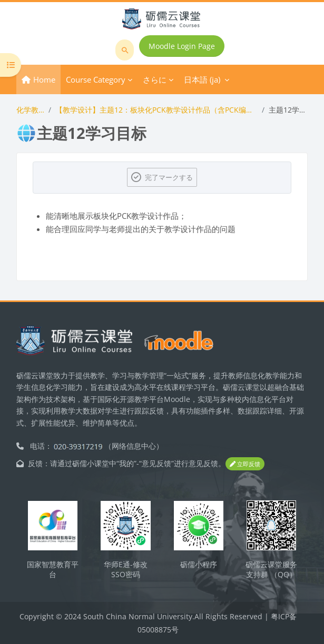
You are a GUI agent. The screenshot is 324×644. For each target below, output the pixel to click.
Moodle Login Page (182, 46)
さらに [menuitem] (155, 79)
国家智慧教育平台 (53, 569)
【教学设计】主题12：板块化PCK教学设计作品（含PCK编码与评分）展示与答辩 (157, 110)
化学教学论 (31, 110)
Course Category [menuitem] (96, 79)
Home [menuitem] (44, 79)
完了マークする (169, 177)
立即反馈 (245, 464)
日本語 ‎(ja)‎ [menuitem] (202, 79)
